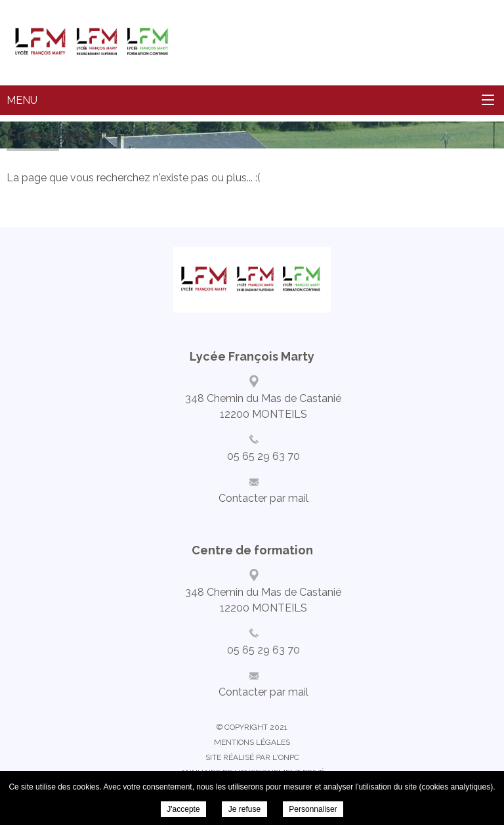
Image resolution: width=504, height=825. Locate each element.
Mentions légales (252, 742)
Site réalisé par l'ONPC (252, 757)
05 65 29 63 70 (263, 456)
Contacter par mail (263, 498)
